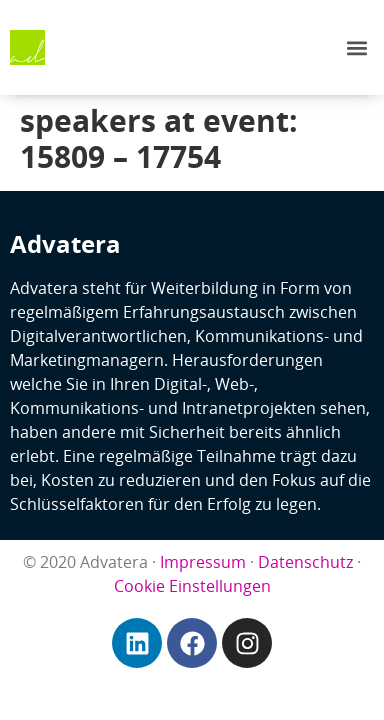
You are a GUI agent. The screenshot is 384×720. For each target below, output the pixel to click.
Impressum (203, 562)
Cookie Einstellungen (192, 586)
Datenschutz (305, 562)
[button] (357, 47)
